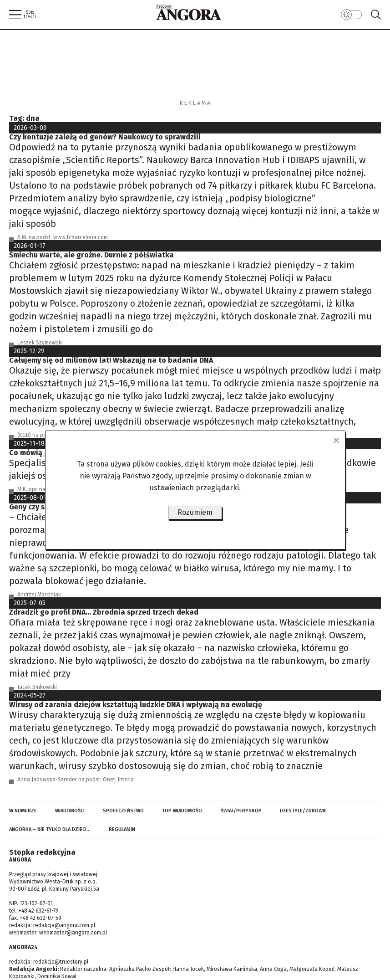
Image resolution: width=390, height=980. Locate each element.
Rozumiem (195, 512)
